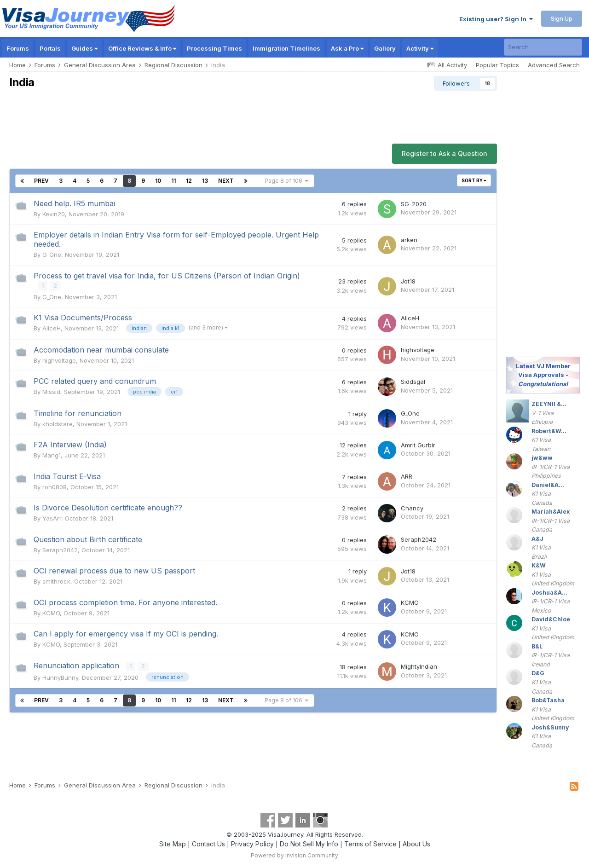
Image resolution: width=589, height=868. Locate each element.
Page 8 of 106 (286, 181)
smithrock (56, 581)
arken (409, 240)
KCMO (51, 613)
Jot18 (408, 281)
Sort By (474, 180)
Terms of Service (370, 843)
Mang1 (52, 455)
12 (189, 181)
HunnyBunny (60, 677)
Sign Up (562, 18)
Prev (41, 181)
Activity (420, 48)
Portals (50, 48)
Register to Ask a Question (445, 153)
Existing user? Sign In (496, 19)
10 (158, 181)
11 (173, 181)
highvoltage (59, 360)
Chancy (412, 508)
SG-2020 (414, 204)
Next (226, 181)
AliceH (52, 328)
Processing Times (214, 48)
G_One (52, 255)
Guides (84, 48)
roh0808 (55, 486)
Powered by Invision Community (294, 854)
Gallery (385, 48)
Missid (51, 391)
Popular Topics (497, 65)
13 (205, 181)
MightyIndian (419, 666)
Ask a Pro (347, 48)
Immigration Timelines (286, 48)
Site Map (173, 843)
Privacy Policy (252, 843)
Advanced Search (554, 65)
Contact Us (208, 843)
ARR (407, 476)
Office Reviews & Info (142, 48)
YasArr (52, 518)
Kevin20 (54, 214)
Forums (18, 48)
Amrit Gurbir (418, 445)
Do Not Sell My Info (309, 843)
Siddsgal (413, 382)
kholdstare (58, 423)
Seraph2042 (60, 550)
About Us (416, 843)
